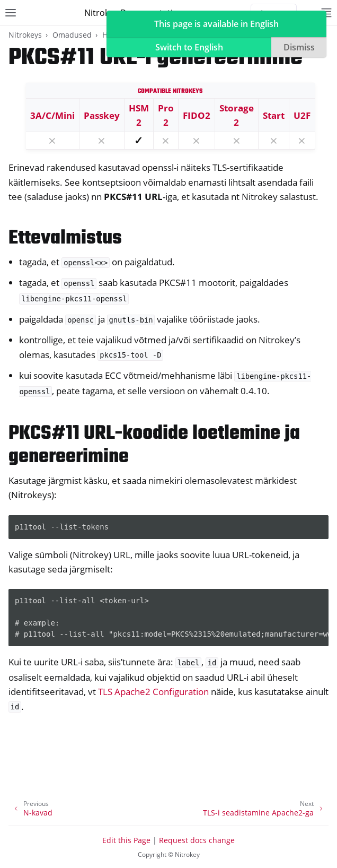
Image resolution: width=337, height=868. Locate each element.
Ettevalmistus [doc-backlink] (65, 238)
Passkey (102, 115)
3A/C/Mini (52, 115)
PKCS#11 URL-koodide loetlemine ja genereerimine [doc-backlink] (154, 445)
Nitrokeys (25, 35)
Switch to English (189, 47)
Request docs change (197, 840)
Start (274, 115)
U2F (302, 115)
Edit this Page (126, 840)
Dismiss (299, 47)
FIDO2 (197, 115)
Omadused (72, 35)
